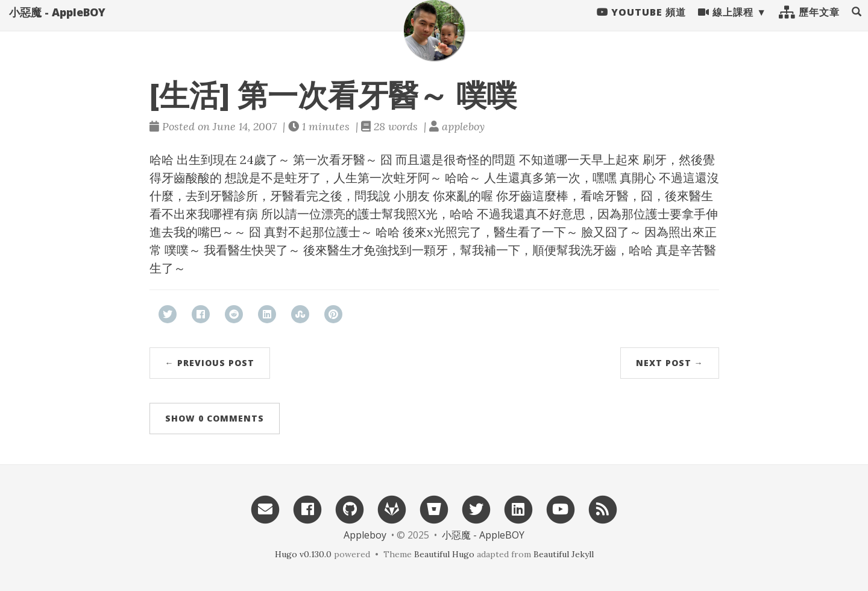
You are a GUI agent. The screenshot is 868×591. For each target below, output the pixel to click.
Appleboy (365, 535)
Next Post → (670, 363)
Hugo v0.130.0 (303, 554)
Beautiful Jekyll (564, 554)
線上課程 (726, 24)
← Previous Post (210, 363)
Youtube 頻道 (641, 24)
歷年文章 (809, 24)
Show (215, 418)
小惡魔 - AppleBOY (57, 24)
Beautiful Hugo (444, 554)
